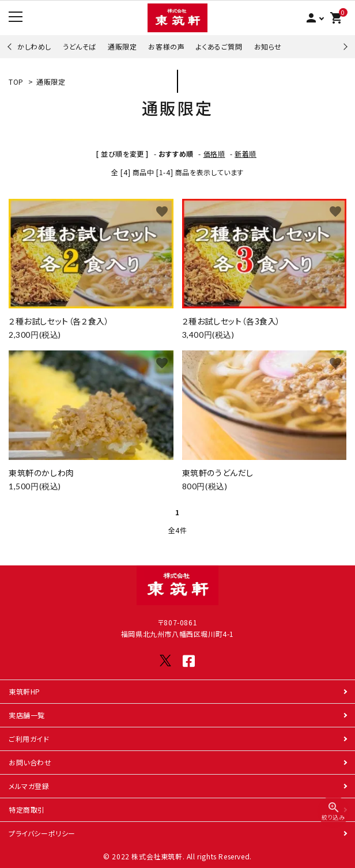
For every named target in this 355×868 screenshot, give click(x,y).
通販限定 (122, 46)
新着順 (246, 154)
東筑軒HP (24, 691)
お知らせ (268, 46)
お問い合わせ (30, 762)
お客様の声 (166, 46)
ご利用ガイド (29, 739)
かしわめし (34, 46)
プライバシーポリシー (42, 833)
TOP (16, 82)
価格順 (214, 154)
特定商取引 (27, 809)
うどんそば (80, 46)
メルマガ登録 (29, 786)
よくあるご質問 (219, 46)
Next (344, 46)
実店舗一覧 (27, 715)
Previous (11, 46)
